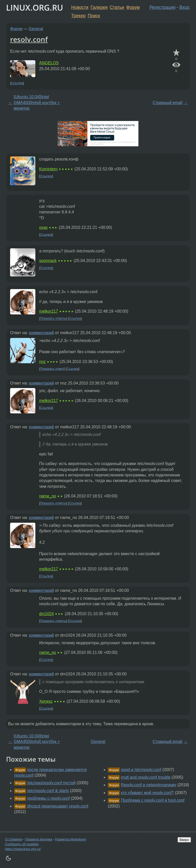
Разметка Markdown (71, 839)
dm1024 (46, 614)
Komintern (48, 169)
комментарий (42, 333)
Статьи (117, 7)
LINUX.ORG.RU (35, 7)
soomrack (48, 261)
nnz (42, 362)
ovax (43, 227)
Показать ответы (53, 319)
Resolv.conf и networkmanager (149, 785)
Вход (184, 7)
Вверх (184, 840)
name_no (48, 496)
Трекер (78, 16)
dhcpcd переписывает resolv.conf (58, 806)
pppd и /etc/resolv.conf (141, 770)
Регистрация (163, 7)
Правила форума (39, 839)
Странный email (167, 103)
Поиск (94, 16)
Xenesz (46, 701)
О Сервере (14, 839)
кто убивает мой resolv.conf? (148, 793)
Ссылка (17, 83)
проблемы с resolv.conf (48, 798)
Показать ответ (52, 369)
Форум (133, 7)
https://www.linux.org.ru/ (23, 849)
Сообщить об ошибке (22, 844)
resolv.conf (29, 39)
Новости (80, 7)
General (36, 29)
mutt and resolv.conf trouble (146, 777)
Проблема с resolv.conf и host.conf (153, 800)
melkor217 (49, 311)
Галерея (99, 7)
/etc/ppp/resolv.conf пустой (51, 783)
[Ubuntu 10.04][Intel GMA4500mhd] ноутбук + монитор (37, 103)
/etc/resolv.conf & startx (48, 791)
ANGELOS (49, 63)
